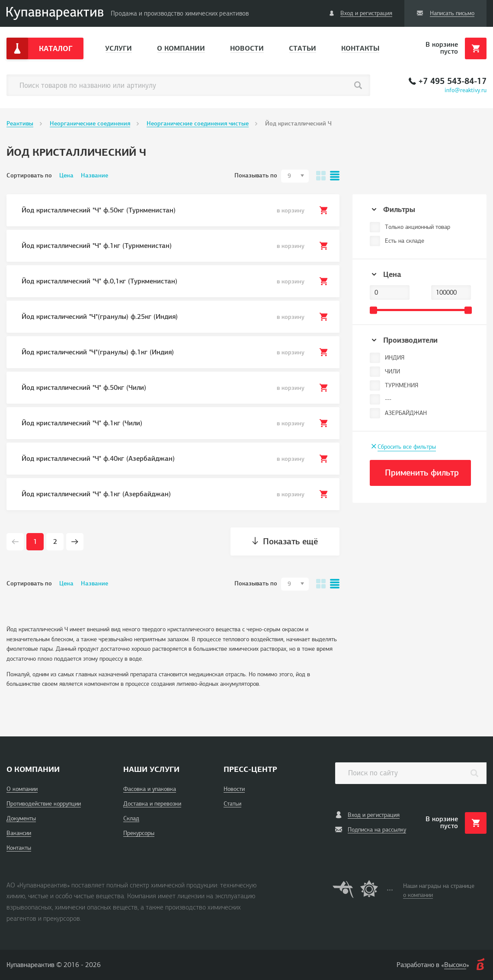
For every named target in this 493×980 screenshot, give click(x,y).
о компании (418, 895)
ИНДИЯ (395, 358)
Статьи (303, 48)
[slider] (373, 310)
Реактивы (20, 124)
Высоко (455, 965)
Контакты (360, 48)
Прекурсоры (139, 833)
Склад (131, 818)
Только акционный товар (418, 227)
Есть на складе (405, 241)
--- (388, 399)
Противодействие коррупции (44, 804)
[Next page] (75, 542)
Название (94, 175)
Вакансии (19, 833)
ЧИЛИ (392, 371)
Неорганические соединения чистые (198, 124)
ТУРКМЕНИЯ (402, 385)
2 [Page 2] (55, 542)
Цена (66, 175)
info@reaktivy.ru (466, 90)
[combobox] (295, 176)
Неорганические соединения (90, 124)
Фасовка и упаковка (150, 789)
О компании (181, 48)
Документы (21, 818)
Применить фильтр (422, 473)
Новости (247, 48)
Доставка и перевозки (152, 804)
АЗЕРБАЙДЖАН (406, 413)
